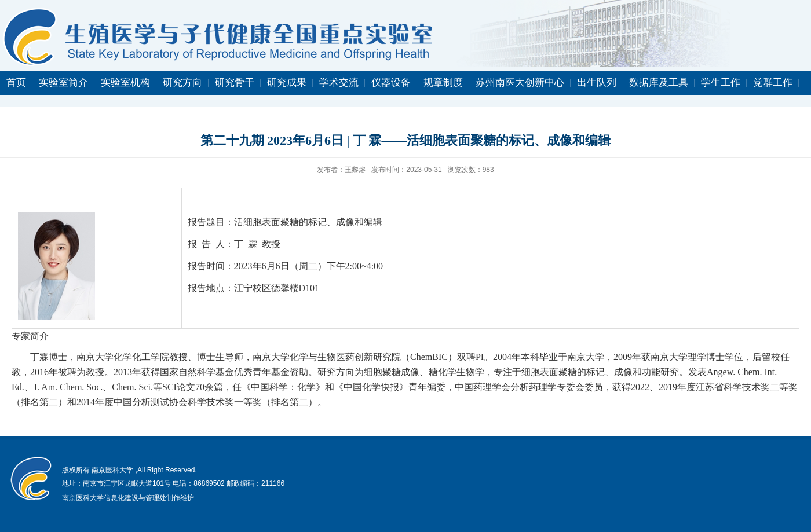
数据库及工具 (659, 82)
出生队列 (597, 82)
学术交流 (339, 82)
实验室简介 (63, 82)
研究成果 (287, 82)
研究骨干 (235, 82)
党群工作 (773, 82)
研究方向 (182, 82)
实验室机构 (125, 82)
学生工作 (721, 82)
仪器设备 (391, 82)
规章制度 (443, 82)
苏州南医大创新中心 (520, 82)
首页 (16, 82)
